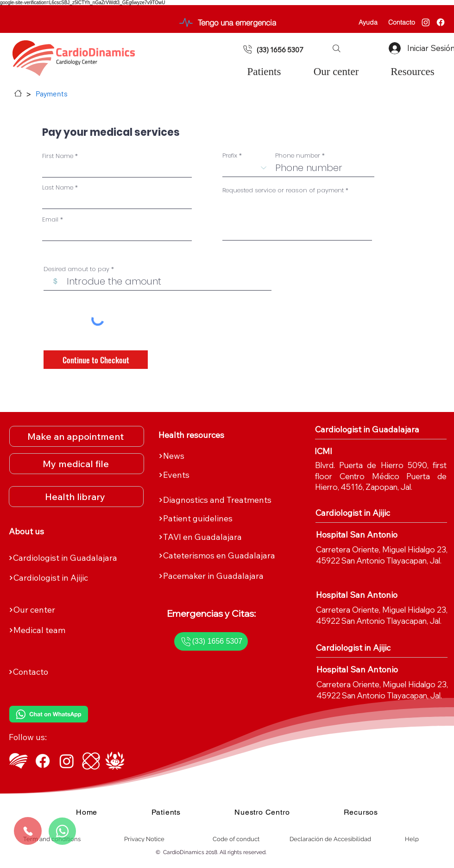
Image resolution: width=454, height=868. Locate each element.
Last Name (58, 187)
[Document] (248, 49)
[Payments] (52, 93)
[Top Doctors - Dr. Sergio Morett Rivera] (115, 761)
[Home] (18, 93)
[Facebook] (441, 22)
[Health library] (76, 497)
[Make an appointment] (77, 436)
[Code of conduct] (236, 839)
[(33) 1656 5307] (284, 50)
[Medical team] (75, 630)
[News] (224, 456)
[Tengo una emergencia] (227, 22)
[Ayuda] (368, 22)
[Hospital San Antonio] (369, 535)
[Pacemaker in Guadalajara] (224, 576)
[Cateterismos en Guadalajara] (224, 556)
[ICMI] (367, 451)
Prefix (230, 155)
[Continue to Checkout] (96, 360)
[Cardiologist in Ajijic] (75, 578)
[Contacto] (401, 22)
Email (50, 219)
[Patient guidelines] (224, 519)
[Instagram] (426, 22)
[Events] (224, 475)
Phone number (298, 155)
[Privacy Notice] (144, 839)
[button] (336, 48)
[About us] (61, 532)
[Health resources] (211, 435)
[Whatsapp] (62, 831)
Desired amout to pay (76, 269)
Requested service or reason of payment (283, 190)
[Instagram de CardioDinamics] (67, 761)
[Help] (412, 839)
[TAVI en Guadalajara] (224, 537)
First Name (58, 156)
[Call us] (28, 831)
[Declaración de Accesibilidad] (330, 839)
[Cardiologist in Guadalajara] (74, 558)
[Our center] (75, 610)
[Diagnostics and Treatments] (224, 500)
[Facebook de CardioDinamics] (43, 761)
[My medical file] (77, 464)
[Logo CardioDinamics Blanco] (19, 761)
